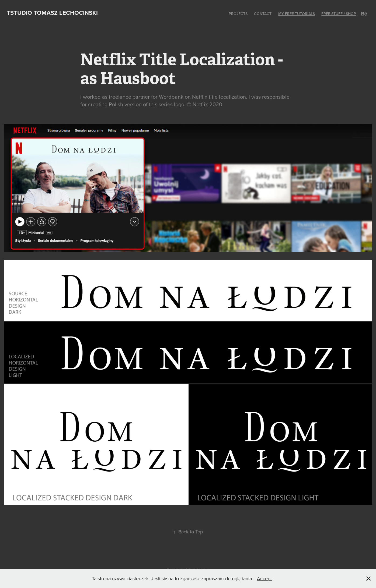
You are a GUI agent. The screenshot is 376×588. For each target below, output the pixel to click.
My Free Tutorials (297, 14)
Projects (238, 14)
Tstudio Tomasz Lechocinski (52, 13)
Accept (264, 578)
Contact (263, 14)
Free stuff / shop (339, 14)
